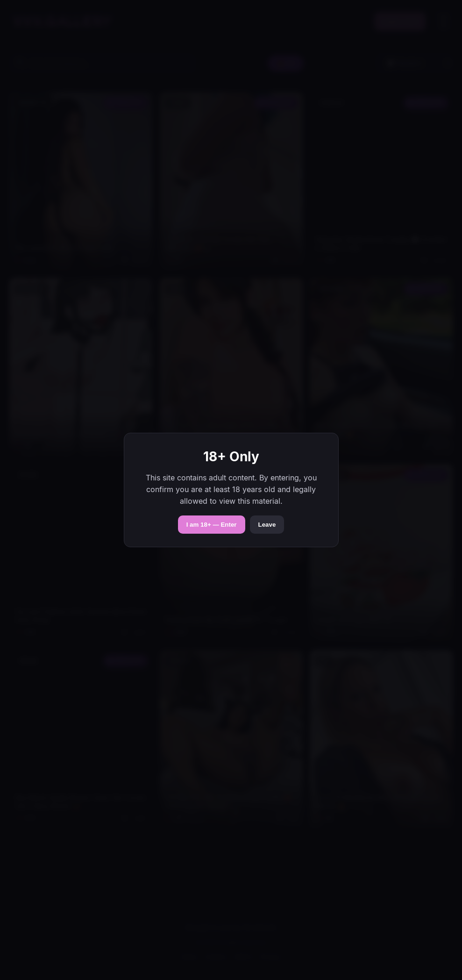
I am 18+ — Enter (212, 525)
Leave (267, 525)
